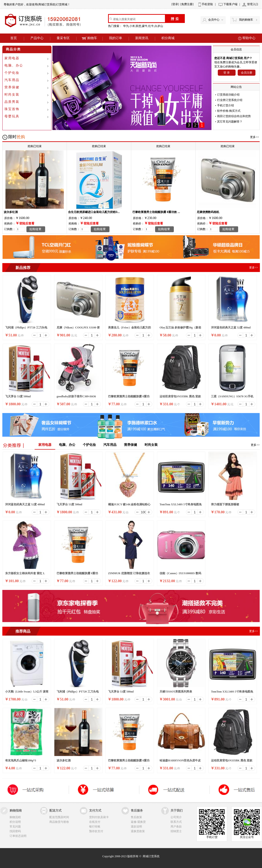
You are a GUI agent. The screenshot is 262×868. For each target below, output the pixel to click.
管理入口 (253, 4)
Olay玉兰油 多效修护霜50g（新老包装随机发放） (180, 329)
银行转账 (95, 827)
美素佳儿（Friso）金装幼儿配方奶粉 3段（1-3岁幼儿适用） (129, 329)
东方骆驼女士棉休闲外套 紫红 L (25, 573)
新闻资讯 (142, 38)
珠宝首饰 (12, 109)
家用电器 (12, 58)
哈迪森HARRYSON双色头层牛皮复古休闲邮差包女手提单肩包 (180, 762)
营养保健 (12, 87)
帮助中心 (249, 38)
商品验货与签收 (59, 822)
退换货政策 (138, 831)
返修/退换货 (138, 822)
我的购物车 (246, 20)
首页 (14, 38)
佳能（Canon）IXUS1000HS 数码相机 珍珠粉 (180, 575)
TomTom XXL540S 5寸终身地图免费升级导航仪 (181, 506)
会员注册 (247, 73)
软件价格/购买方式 (229, 111)
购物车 (89, 38)
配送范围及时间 (59, 817)
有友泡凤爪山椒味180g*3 (21, 760)
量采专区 (63, 38)
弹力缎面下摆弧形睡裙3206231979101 (225, 506)
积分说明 (15, 822)
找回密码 (15, 831)
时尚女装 (12, 95)
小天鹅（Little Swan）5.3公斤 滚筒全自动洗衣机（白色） (27, 693)
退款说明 (136, 827)
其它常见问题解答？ (230, 122)
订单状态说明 (18, 836)
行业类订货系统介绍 (230, 100)
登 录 (227, 73)
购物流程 (15, 817)
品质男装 (12, 102)
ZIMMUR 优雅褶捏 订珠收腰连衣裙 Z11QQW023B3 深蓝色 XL (129, 575)
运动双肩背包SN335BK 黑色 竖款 (180, 396)
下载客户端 (230, 4)
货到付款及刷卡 (99, 817)
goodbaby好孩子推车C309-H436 (76, 396)
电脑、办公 (14, 65)
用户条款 (176, 827)
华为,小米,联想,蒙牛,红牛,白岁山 (143, 26)
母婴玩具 (12, 116)
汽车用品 (12, 80)
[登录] (175, 4)
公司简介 (176, 817)
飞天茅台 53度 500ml (18, 396)
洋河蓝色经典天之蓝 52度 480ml (231, 328)
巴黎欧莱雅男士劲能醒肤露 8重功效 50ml (129, 398)
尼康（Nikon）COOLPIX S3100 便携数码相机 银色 (78, 329)
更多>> (255, 137)
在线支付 (95, 822)
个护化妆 (12, 73)
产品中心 (37, 38)
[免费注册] (187, 4)
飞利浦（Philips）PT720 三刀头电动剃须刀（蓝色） (26, 329)
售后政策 (136, 817)
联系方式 (176, 822)
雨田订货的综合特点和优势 (234, 116)
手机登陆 (207, 4)
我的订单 (116, 38)
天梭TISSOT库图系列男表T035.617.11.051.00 (176, 693)
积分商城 (168, 38)
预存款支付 (96, 831)
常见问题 (15, 827)
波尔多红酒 (64, 760)
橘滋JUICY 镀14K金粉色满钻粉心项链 (129, 506)
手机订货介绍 (226, 105)
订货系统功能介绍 (228, 95)
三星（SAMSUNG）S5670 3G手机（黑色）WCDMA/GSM (232, 398)
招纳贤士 (176, 831)
